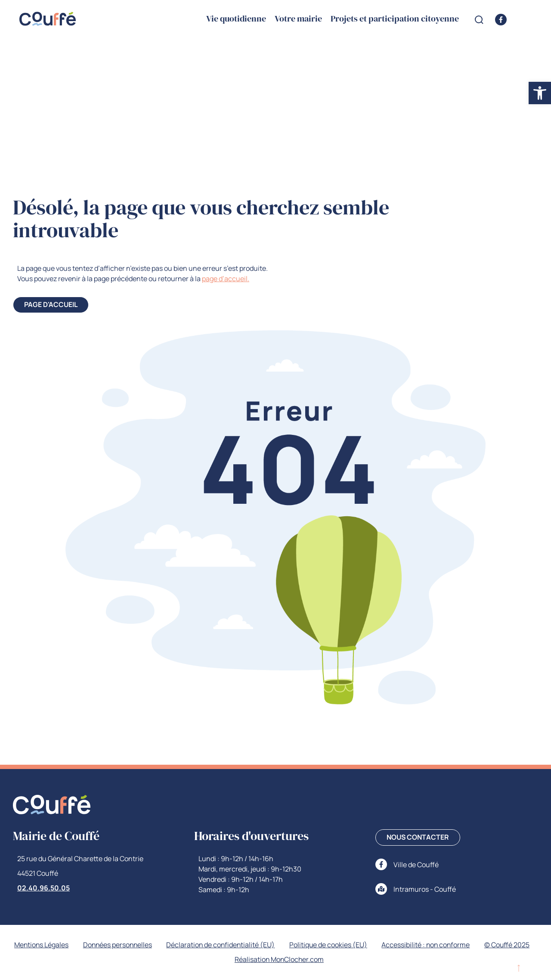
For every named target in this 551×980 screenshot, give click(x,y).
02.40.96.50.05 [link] (43, 888)
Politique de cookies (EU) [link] (359, 945)
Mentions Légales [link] (68, 945)
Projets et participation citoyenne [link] (395, 19)
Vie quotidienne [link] (236, 19)
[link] (540, 93)
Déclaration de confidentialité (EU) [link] (251, 945)
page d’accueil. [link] (226, 279)
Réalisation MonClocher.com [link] (310, 960)
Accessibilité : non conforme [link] (458, 945)
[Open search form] (479, 20)
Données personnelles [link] (146, 945)
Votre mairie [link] (298, 19)
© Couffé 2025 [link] (227, 960)
